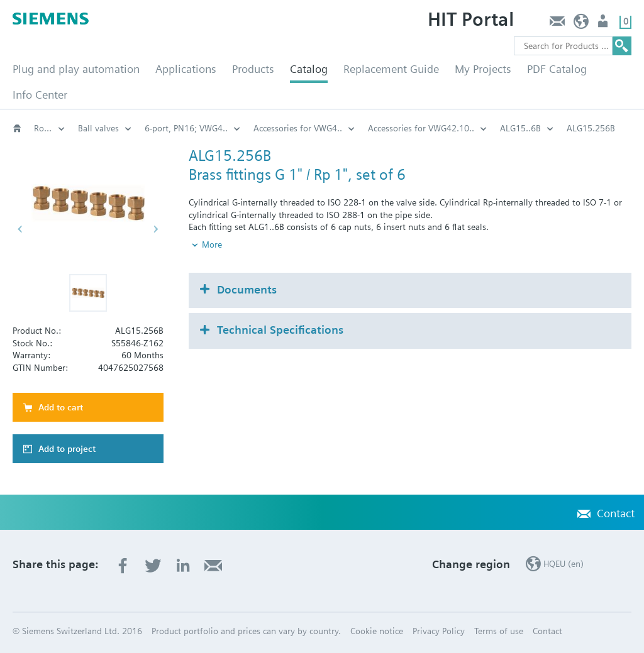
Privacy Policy (439, 631)
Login (604, 24)
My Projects (483, 69)
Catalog (309, 69)
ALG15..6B (520, 128)
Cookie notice (377, 631)
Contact (557, 24)
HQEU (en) (581, 24)
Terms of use (499, 631)
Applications (186, 69)
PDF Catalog (557, 69)
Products (253, 69)
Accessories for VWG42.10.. (421, 128)
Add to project (67, 449)
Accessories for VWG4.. (298, 128)
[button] (88, 293)
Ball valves (98, 128)
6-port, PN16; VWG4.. (186, 128)
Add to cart (61, 407)
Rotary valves (50, 128)
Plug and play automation (76, 69)
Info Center (40, 95)
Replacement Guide (391, 69)
